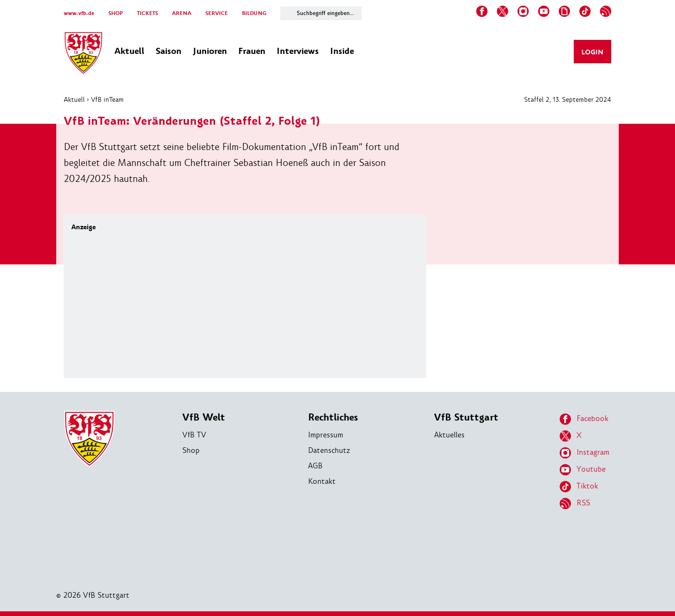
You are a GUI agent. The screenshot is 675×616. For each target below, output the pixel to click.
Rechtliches (333, 417)
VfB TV (194, 435)
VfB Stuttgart (466, 417)
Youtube (583, 470)
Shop (191, 450)
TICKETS (147, 13)
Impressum (326, 435)
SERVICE (217, 13)
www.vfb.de (79, 13)
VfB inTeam (107, 99)
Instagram (585, 453)
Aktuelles (449, 435)
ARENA (182, 13)
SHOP (116, 13)
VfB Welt (204, 417)
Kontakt (322, 481)
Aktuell (74, 99)
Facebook (584, 419)
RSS (575, 503)
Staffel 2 (537, 99)
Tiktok (579, 487)
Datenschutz (329, 450)
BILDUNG (254, 13)
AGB (315, 466)
